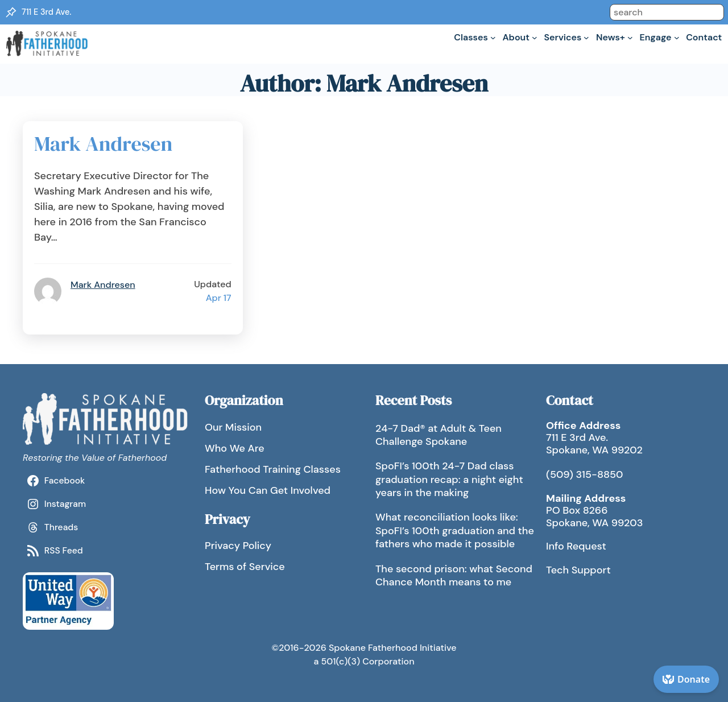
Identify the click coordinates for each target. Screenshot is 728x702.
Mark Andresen (103, 144)
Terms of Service (245, 567)
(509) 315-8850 (585, 474)
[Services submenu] (586, 38)
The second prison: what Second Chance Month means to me (454, 575)
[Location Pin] (11, 13)
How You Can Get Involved (268, 490)
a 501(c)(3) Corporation (364, 661)
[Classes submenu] (493, 38)
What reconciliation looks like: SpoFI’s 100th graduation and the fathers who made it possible (455, 530)
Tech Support (578, 570)
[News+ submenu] (630, 38)
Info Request (576, 546)
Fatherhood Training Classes (273, 469)
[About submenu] (535, 38)
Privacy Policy (238, 546)
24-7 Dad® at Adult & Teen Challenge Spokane (439, 435)
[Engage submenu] (677, 38)
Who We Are (235, 448)
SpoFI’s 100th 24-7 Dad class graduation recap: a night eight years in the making (449, 479)
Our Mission (233, 427)
